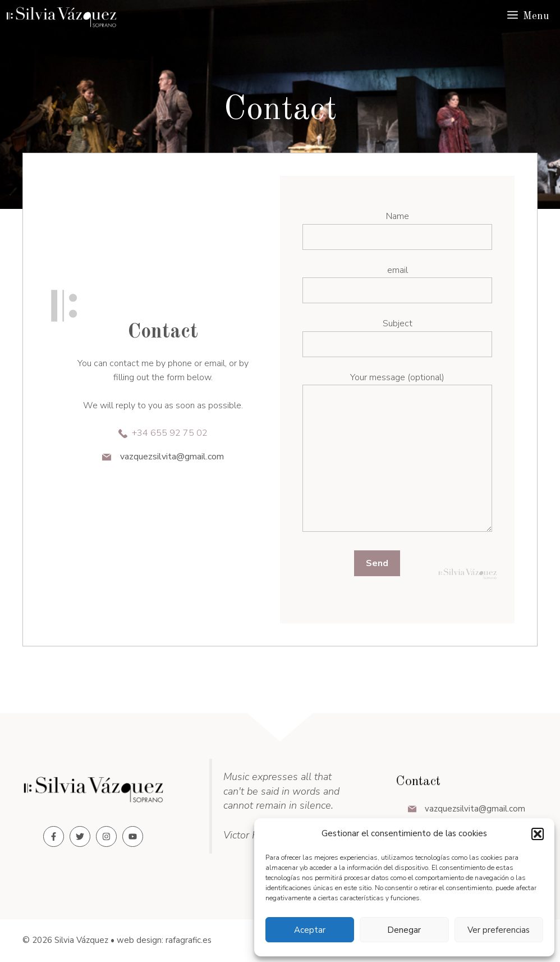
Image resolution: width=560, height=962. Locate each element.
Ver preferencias (499, 930)
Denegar (404, 930)
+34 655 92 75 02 (170, 433)
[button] (538, 834)
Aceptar (310, 930)
